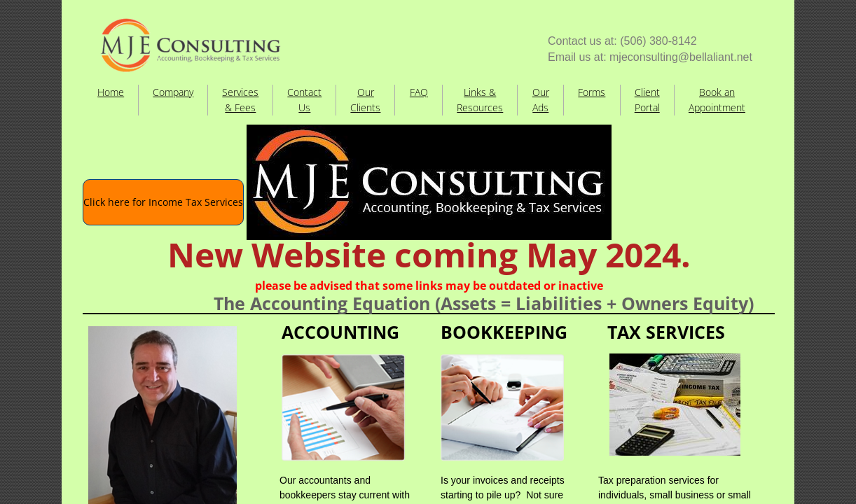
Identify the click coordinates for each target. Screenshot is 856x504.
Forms (592, 92)
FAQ (419, 92)
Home (111, 92)
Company (173, 92)
